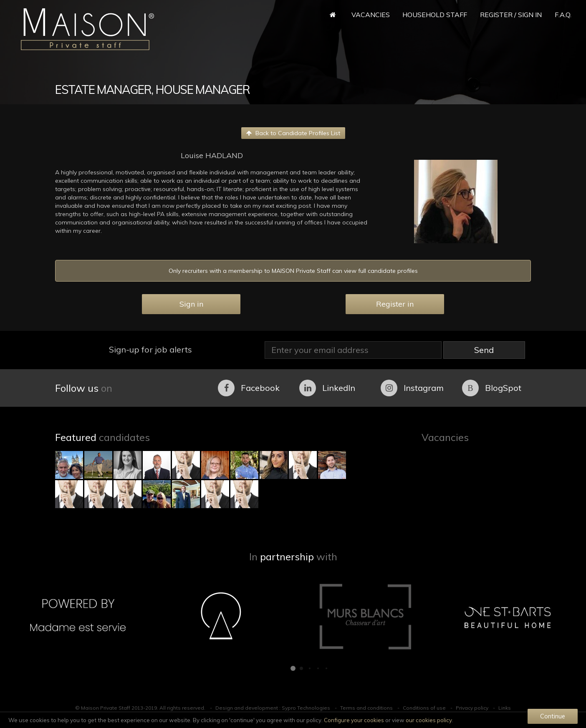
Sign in (191, 304)
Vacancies (371, 15)
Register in (395, 304)
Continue (553, 716)
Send (484, 350)
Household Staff (435, 15)
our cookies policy (429, 720)
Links (505, 708)
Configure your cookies (354, 720)
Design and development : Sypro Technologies (273, 708)
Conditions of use (424, 708)
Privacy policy (472, 708)
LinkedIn (327, 388)
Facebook (249, 388)
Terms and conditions (366, 708)
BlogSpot (492, 388)
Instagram (412, 388)
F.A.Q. (563, 15)
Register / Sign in (511, 15)
